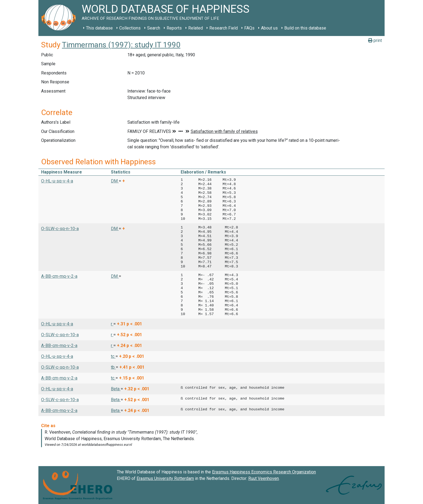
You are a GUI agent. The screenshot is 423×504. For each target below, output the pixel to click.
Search (154, 28)
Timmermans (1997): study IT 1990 (121, 45)
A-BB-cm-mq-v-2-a (59, 276)
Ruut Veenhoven (264, 478)
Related (196, 28)
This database (99, 28)
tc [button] (113, 356)
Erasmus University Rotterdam (165, 478)
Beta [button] (116, 389)
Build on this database (305, 28)
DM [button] (115, 181)
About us (269, 28)
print (375, 40)
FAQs (249, 28)
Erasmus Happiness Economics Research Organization (264, 472)
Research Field (224, 28)
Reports (174, 28)
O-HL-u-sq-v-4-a (57, 181)
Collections (130, 28)
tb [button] (113, 367)
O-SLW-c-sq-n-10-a (60, 229)
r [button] (112, 324)
